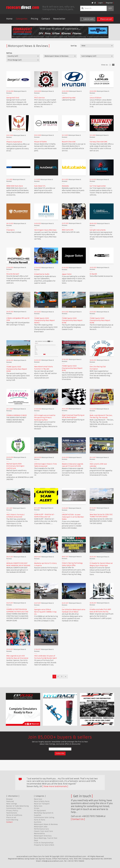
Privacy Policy (12, 811)
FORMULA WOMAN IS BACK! (17, 415)
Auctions (38, 822)
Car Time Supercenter (98, 186)
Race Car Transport (42, 804)
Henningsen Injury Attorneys (45, 230)
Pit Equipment (40, 811)
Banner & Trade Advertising (17, 806)
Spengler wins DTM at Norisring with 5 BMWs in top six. (45, 612)
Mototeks (65, 186)
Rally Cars (38, 806)
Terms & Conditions (14, 815)
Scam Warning (12, 820)
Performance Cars (41, 829)
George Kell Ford (13, 98)
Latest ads (88, 19)
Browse (9, 799)
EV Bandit (93, 274)
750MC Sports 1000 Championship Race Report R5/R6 (100, 321)
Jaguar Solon (67, 274)
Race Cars (38, 799)
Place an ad (105, 19)
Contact (46, 19)
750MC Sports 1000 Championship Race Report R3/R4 (17, 369)
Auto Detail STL (40, 186)
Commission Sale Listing (44, 817)
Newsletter (59, 19)
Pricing (34, 19)
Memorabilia (39, 833)
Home (9, 19)
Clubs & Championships (44, 843)
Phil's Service (39, 98)
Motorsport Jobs (41, 827)
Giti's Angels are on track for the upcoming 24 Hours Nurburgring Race (45, 418)
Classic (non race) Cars (43, 831)
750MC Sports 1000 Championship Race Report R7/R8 (72, 321)
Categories (22, 19)
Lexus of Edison (96, 98)
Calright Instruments (98, 230)
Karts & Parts (40, 820)
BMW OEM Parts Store (15, 186)
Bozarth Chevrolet (69, 142)
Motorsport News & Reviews (46, 824)
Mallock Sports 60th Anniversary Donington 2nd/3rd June (15, 466)
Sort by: (74, 46)
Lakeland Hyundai (69, 98)
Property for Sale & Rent (44, 845)
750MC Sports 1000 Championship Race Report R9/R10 (44, 321)
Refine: (9, 53)
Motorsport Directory (43, 836)
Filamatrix (11, 230)
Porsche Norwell (13, 274)
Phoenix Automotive (14, 142)
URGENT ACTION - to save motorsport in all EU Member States (73, 517)
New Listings (12, 804)
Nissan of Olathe (40, 142)
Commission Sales (14, 808)
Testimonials (12, 813)
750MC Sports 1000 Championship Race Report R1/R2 (72, 368)
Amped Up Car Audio (42, 274)
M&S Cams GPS (68, 230)
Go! (110, 8)
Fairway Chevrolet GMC (98, 142)
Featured (10, 801)
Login (100, 3)
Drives (37, 808)
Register (109, 3)
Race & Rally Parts (42, 801)
